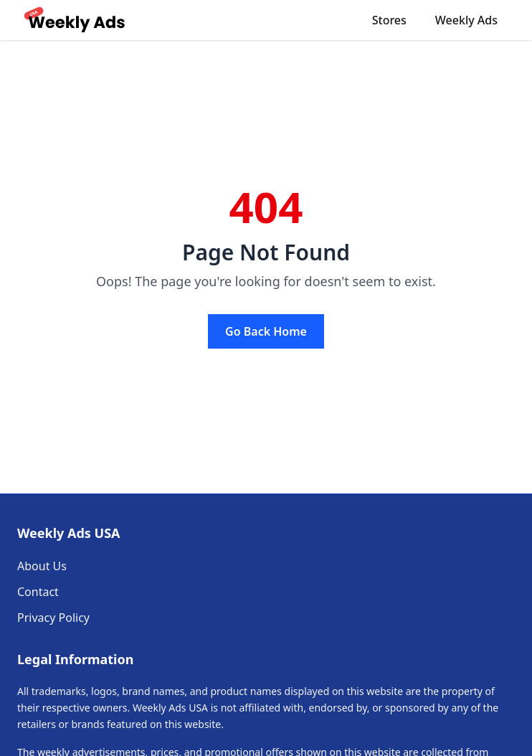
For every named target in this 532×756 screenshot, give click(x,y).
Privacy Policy (53, 618)
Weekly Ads (466, 20)
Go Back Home (266, 331)
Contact (38, 592)
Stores (389, 20)
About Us (42, 566)
